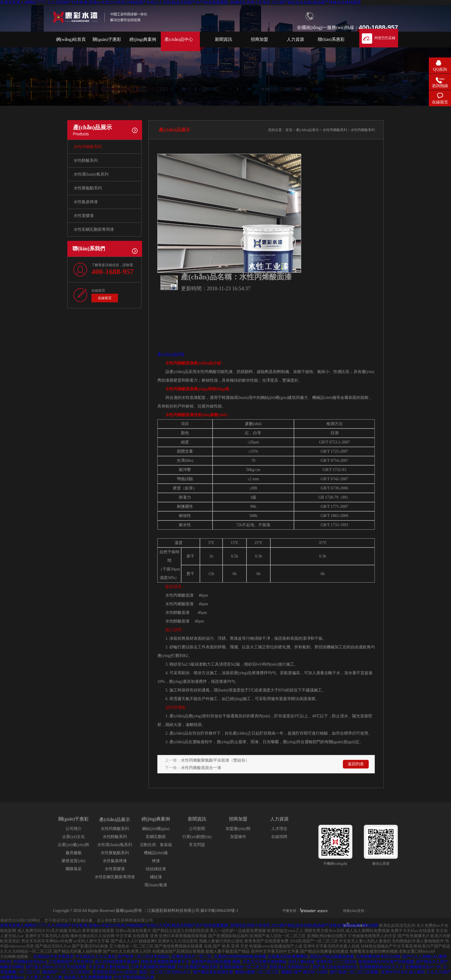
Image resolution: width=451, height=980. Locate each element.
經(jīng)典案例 (143, 39)
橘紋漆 (156, 877)
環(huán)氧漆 (156, 885)
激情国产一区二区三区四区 (66, 972)
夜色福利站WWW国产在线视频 (386, 962)
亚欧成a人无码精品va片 (290, 967)
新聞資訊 (223, 39)
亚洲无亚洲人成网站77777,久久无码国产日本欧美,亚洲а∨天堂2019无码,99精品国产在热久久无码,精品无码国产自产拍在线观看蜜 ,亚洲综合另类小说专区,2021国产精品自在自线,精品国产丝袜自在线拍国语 (180, 2)
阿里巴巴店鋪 (385, 38)
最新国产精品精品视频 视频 (216, 962)
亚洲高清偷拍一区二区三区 (243, 967)
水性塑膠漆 (84, 216)
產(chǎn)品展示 (307, 130)
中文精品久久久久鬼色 (95, 957)
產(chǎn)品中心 (179, 39)
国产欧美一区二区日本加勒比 (144, 957)
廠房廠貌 (74, 853)
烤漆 (156, 861)
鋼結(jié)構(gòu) (156, 829)
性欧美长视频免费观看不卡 (165, 962)
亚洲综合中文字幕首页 (53, 957)
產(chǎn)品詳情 (171, 354)
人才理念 (279, 829)
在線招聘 (279, 837)
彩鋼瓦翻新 (156, 837)
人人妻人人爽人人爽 (44, 977)
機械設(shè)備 (156, 853)
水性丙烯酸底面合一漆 (201, 768)
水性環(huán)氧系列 (91, 174)
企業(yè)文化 (73, 837)
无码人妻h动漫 (301, 962)
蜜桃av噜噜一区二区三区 (257, 972)
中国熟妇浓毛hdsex (30, 962)
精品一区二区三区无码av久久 (165, 972)
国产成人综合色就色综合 (335, 967)
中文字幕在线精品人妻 (134, 977)
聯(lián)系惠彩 (331, 39)
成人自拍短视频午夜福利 (117, 962)
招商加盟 (259, 39)
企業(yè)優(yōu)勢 (73, 845)
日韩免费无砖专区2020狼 (378, 957)
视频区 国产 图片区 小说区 (305, 972)
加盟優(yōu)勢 (238, 829)
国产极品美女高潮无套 (213, 972)
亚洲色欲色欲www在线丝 (115, 972)
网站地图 (370, 926)
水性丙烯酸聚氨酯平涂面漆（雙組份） (215, 760)
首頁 (289, 130)
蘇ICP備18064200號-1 (219, 911)
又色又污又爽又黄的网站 (264, 962)
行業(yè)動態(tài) (197, 837)
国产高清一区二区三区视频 (355, 972)
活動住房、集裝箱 (156, 845)
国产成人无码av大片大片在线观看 (57, 967)
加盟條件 (238, 837)
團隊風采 (74, 869)
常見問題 (197, 845)
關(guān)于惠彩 (107, 39)
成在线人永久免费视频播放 (88, 977)
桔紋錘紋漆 (156, 869)
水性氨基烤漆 (86, 202)
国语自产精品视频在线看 (332, 957)
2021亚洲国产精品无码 (197, 967)
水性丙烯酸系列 (88, 147)
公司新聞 (197, 829)
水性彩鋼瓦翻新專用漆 (94, 229)
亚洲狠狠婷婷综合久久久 (381, 967)
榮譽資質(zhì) (73, 861)
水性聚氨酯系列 (88, 188)
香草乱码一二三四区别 (336, 962)
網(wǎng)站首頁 (71, 39)
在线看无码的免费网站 (288, 957)
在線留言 (105, 298)
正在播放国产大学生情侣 (71, 962)
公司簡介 (74, 829)
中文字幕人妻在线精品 (109, 967)
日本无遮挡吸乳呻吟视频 (153, 967)
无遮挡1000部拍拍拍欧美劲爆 (240, 957)
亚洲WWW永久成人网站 (403, 972)
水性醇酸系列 (86, 161)
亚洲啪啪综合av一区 (423, 967)
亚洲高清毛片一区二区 (192, 957)
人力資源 (295, 39)
